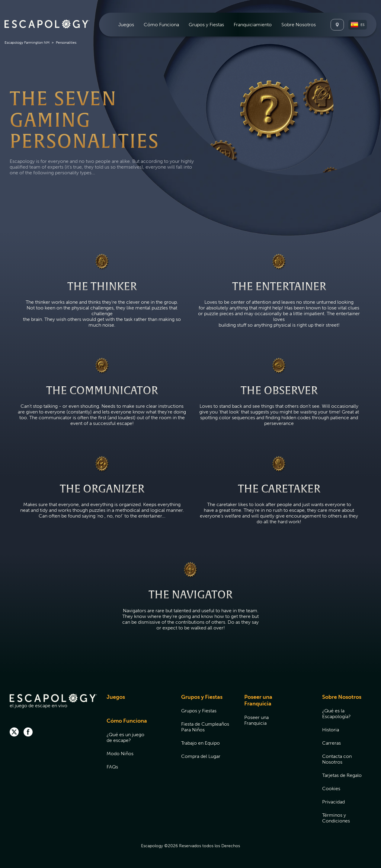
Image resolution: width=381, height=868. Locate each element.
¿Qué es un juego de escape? (125, 737)
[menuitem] (126, 25)
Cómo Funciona (127, 721)
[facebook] (28, 733)
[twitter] (14, 733)
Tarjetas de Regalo (342, 775)
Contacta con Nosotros (337, 759)
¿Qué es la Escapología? (336, 714)
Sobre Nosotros (342, 697)
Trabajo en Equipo (200, 743)
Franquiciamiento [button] (253, 25)
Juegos (126, 25)
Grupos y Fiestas (202, 697)
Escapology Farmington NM (27, 43)
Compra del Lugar (201, 756)
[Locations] (337, 25)
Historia (331, 730)
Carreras (331, 743)
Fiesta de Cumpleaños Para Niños (205, 727)
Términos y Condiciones (336, 818)
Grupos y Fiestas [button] (206, 25)
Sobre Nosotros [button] (299, 25)
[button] (358, 25)
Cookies (331, 789)
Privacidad (333, 802)
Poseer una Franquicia (258, 700)
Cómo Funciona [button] (161, 25)
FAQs (112, 767)
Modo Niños (120, 754)
